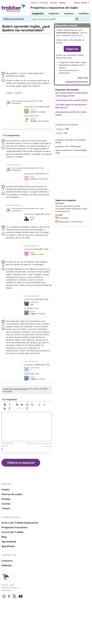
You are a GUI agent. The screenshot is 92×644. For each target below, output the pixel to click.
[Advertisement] (24, 52)
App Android (9, 542)
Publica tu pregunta (13, 19)
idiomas (18, 93)
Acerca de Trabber (13, 532)
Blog (4, 537)
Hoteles (44, 3)
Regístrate (72, 49)
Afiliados (7, 565)
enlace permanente (14, 165)
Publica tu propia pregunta (15, 389)
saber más (83, 78)
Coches (53, 3)
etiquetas (54, 13)
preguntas (38, 13)
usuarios (69, 13)
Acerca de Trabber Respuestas (20, 523)
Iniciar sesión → (82, 3)
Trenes (62, 3)
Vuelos (34, 3)
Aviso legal (6, 590)
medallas (84, 13)
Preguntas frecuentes (15, 527)
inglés (10, 93)
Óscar (32, 311)
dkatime (33, 119)
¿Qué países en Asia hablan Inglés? (72, 100)
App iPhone (8, 546)
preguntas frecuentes (77, 82)
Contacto (7, 561)
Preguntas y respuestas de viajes (54, 8)
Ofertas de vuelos (12, 494)
